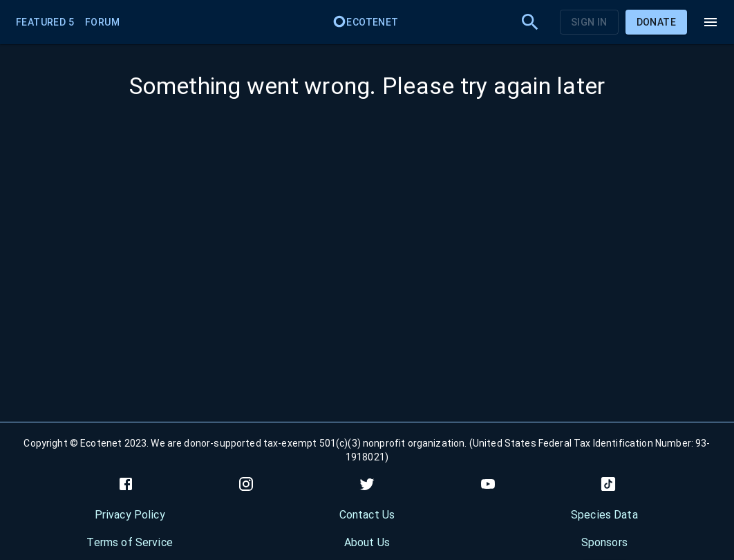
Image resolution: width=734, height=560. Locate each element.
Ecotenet (365, 22)
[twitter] (367, 484)
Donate (656, 22)
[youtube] (488, 484)
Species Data (604, 515)
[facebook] (126, 484)
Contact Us (367, 515)
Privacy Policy (130, 515)
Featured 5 (45, 22)
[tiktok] (608, 484)
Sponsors (604, 542)
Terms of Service (129, 542)
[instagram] (246, 484)
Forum (102, 22)
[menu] (711, 22)
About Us (367, 542)
